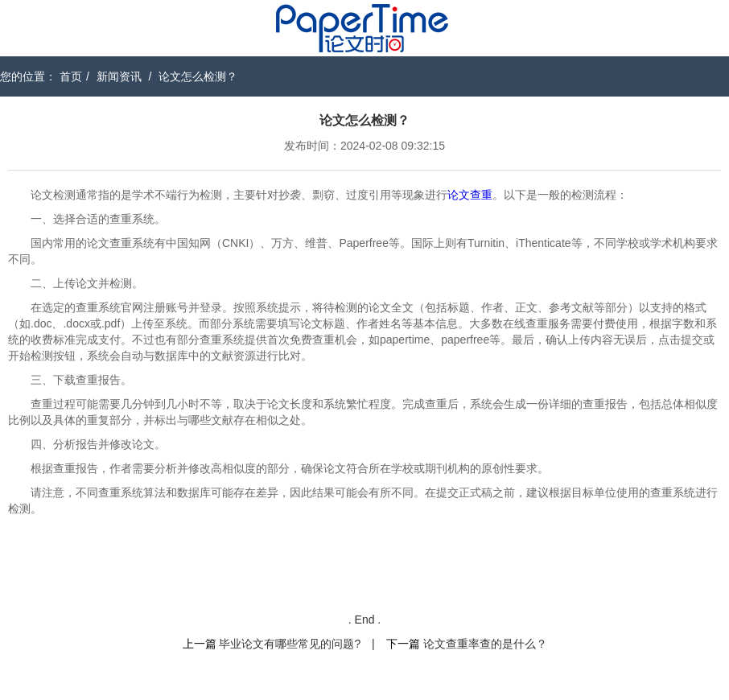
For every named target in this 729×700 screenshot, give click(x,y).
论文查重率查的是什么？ (485, 644)
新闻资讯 (119, 76)
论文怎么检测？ (198, 76)
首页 (71, 76)
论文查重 (470, 195)
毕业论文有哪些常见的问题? (290, 644)
